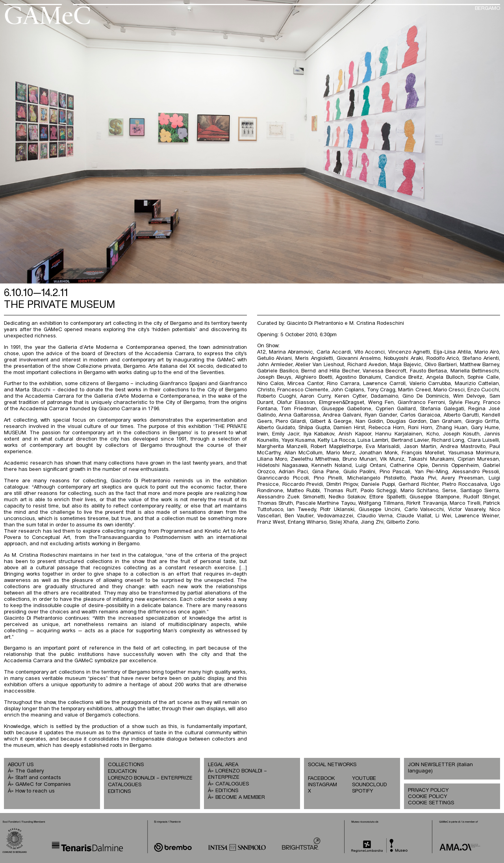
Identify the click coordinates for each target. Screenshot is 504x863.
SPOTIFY (362, 791)
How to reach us (35, 791)
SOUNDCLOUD (369, 785)
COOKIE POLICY (427, 797)
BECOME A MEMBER (240, 797)
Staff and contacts (38, 778)
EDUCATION (122, 771)
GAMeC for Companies (43, 784)
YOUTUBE (364, 779)
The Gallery (30, 771)
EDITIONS (119, 792)
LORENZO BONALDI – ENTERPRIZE (150, 778)
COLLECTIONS (126, 765)
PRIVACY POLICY (428, 790)
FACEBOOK (321, 779)
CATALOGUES (125, 785)
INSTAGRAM (322, 785)
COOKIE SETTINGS (431, 803)
